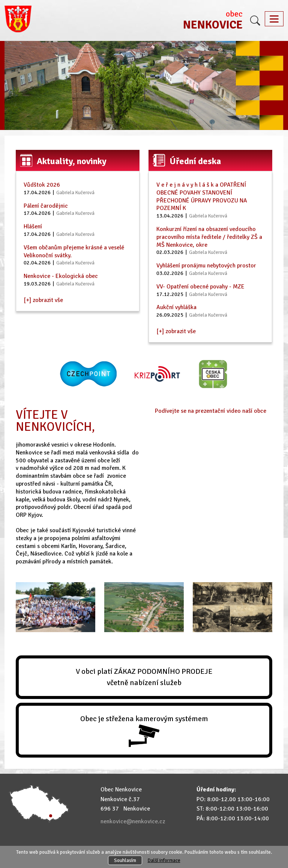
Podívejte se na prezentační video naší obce (211, 411)
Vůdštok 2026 (42, 185)
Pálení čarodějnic (46, 206)
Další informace (164, 860)
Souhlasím (125, 860)
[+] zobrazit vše (43, 300)
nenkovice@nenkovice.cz (133, 821)
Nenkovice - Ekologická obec (61, 276)
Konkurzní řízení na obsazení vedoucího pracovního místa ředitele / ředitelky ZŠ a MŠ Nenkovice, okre (209, 237)
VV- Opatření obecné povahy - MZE (200, 287)
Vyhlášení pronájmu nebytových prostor (206, 266)
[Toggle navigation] (274, 19)
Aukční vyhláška (176, 307)
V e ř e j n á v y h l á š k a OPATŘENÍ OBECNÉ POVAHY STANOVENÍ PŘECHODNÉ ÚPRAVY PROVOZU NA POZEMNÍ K (202, 196)
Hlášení (33, 226)
